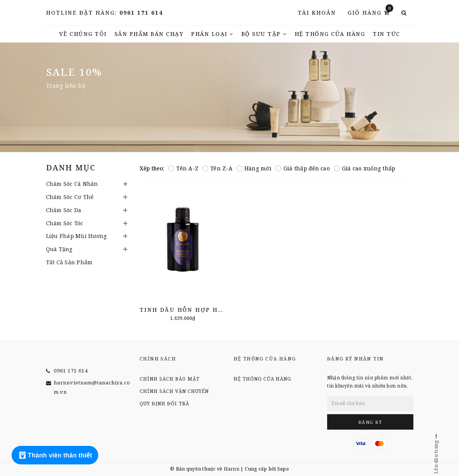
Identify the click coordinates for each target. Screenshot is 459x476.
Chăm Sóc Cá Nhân (72, 184)
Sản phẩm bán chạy (149, 34)
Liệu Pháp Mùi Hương (77, 236)
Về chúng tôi (83, 34)
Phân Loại (212, 34)
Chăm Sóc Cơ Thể (70, 197)
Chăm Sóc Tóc (65, 223)
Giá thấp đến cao (303, 168)
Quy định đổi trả (164, 404)
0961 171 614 (141, 13)
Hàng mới (254, 168)
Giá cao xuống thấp (365, 168)
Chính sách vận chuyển (174, 391)
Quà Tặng (59, 249)
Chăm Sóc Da (64, 210)
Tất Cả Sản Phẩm (69, 262)
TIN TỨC (386, 34)
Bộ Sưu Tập (264, 34)
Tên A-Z (183, 168)
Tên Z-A (217, 168)
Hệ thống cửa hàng (330, 34)
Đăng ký (370, 422)
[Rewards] (55, 455)
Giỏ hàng (370, 12)
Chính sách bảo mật (170, 379)
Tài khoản (317, 13)
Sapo (283, 469)
